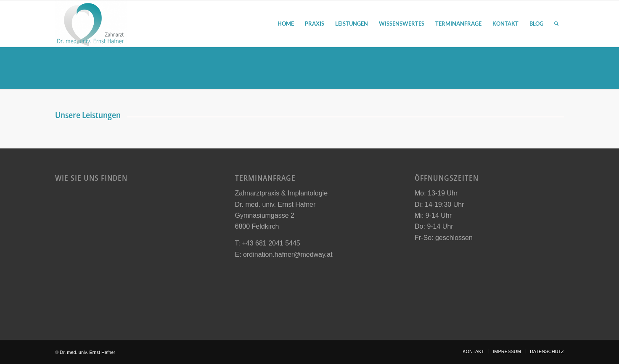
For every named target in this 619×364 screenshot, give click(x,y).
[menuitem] (286, 24)
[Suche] (556, 24)
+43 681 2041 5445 (271, 243)
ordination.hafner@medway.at (288, 255)
